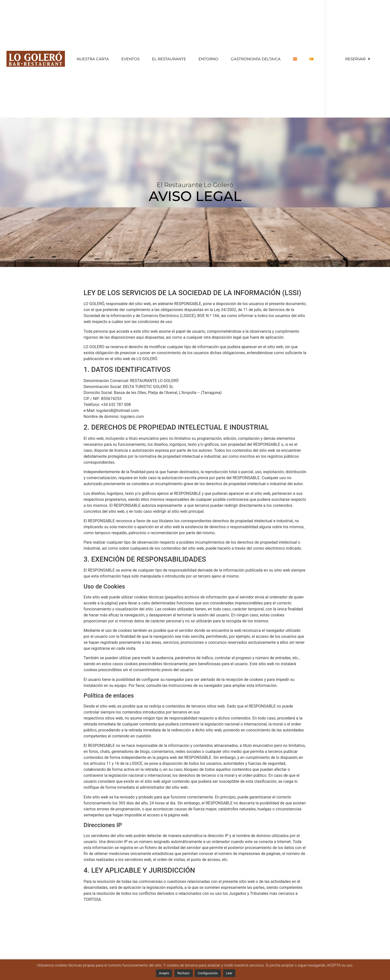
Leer (229, 973)
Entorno (208, 59)
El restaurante (169, 59)
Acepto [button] (164, 973)
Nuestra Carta (93, 59)
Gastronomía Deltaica (256, 59)
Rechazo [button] (184, 973)
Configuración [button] (208, 973)
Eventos (130, 59)
